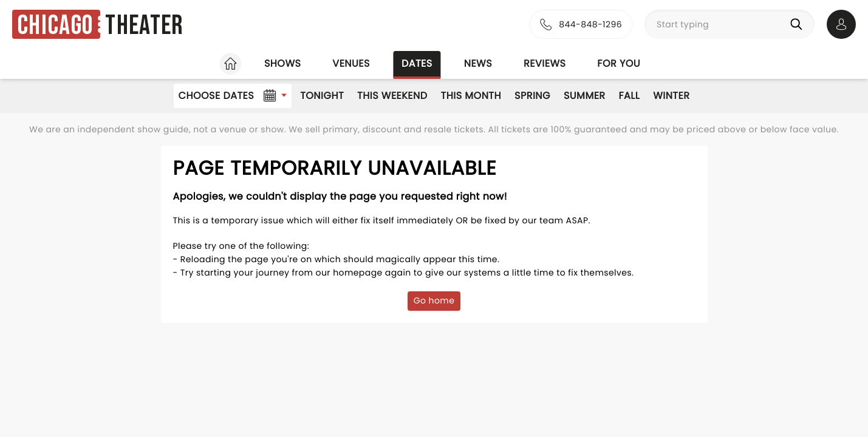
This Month (471, 96)
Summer (585, 96)
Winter (671, 96)
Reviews (545, 63)
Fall (630, 96)
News (478, 63)
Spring (532, 96)
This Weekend (392, 96)
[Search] (799, 24)
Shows (282, 63)
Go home (434, 300)
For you (619, 63)
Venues (351, 63)
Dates (417, 63)
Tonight (322, 96)
